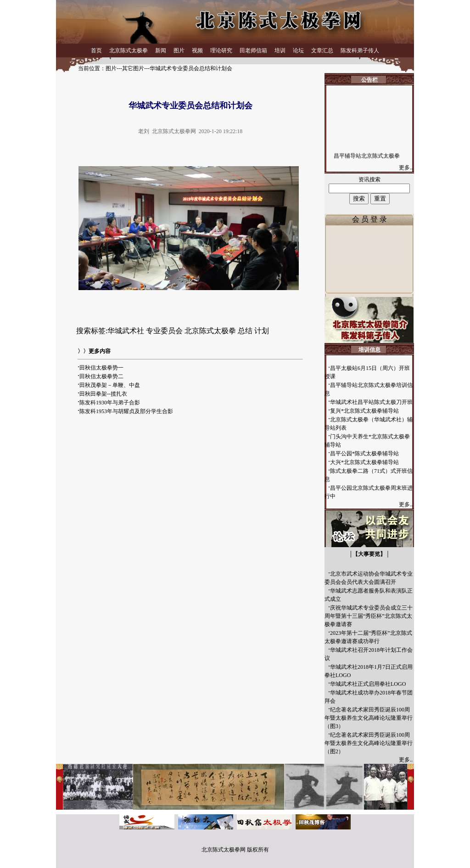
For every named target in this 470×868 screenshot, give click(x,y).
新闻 (161, 50)
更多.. (406, 168)
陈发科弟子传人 (360, 50)
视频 (197, 50)
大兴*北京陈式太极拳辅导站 (364, 462)
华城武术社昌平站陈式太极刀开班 (371, 402)
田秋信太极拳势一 (101, 368)
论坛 (298, 50)
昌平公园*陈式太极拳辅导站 (364, 454)
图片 (179, 50)
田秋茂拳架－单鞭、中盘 (110, 385)
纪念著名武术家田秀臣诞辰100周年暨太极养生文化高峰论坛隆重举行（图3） (369, 718)
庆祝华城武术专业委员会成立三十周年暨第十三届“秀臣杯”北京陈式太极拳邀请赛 (369, 616)
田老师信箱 (253, 50)
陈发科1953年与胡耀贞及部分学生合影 (126, 411)
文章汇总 (322, 50)
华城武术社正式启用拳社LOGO (368, 684)
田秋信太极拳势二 (101, 376)
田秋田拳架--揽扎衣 (103, 394)
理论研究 (221, 50)
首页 (96, 50)
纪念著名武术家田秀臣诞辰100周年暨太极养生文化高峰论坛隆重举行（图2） (369, 743)
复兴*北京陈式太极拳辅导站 (364, 411)
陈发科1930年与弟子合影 (110, 403)
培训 (280, 50)
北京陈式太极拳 (129, 50)
